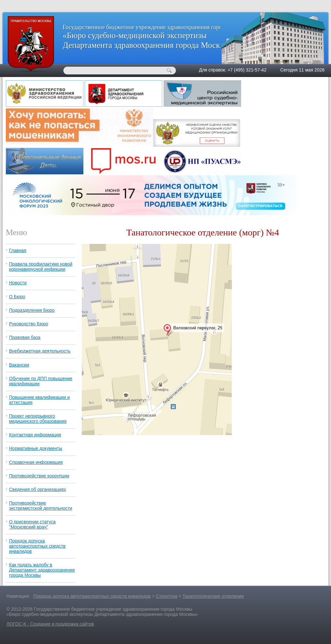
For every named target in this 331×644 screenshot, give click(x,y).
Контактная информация (35, 435)
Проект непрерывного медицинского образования (38, 419)
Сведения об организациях (37, 489)
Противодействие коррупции (39, 476)
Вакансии (19, 365)
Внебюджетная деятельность (40, 351)
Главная (18, 250)
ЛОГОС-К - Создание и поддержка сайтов (50, 624)
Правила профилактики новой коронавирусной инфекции (41, 267)
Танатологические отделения (213, 596)
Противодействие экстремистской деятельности (41, 506)
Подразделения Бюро (32, 310)
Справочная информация (36, 462)
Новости (18, 283)
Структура (166, 596)
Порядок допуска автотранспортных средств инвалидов (37, 546)
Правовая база (25, 337)
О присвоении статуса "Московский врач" (32, 524)
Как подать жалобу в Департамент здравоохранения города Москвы (42, 570)
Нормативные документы (36, 448)
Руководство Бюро (29, 324)
